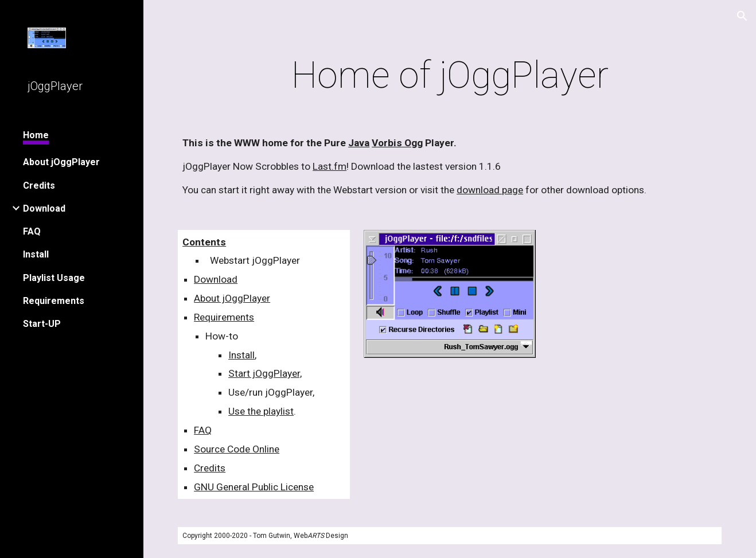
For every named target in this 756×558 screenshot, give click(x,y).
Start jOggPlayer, (265, 373)
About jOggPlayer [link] (61, 162)
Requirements (224, 317)
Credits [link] (39, 186)
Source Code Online (237, 449)
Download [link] (44, 208)
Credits (210, 468)
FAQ (203, 430)
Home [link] (36, 135)
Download (216, 279)
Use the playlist (261, 411)
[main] (450, 76)
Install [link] (36, 254)
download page (490, 190)
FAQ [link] (32, 231)
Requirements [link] (54, 301)
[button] (742, 16)
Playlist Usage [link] (54, 278)
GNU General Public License (254, 487)
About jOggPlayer (232, 298)
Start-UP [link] (42, 324)
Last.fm (330, 166)
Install (241, 355)
